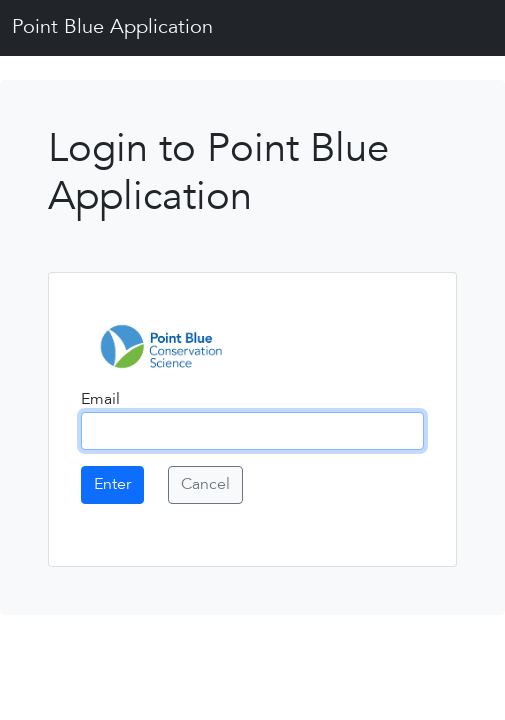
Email (100, 400)
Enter (112, 485)
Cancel (205, 485)
